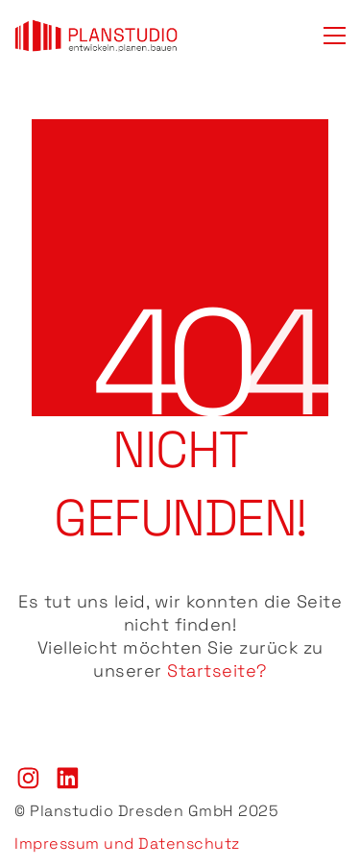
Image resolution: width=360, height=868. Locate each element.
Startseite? (217, 670)
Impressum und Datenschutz (127, 843)
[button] (335, 36)
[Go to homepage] (96, 36)
